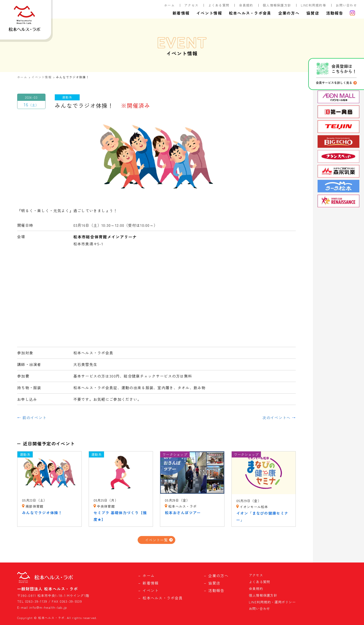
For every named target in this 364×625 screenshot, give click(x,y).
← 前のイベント (32, 418)
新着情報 (181, 13)
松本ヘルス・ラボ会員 (250, 13)
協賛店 (313, 13)
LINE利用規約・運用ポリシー (272, 602)
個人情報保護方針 (277, 5)
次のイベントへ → (279, 418)
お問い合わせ (346, 5)
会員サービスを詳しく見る (334, 83)
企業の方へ (289, 13)
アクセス (191, 5)
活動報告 (335, 13)
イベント (151, 590)
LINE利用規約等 (314, 5)
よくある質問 (219, 5)
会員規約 (246, 5)
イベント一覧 (156, 540)
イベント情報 (209, 13)
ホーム (169, 5)
